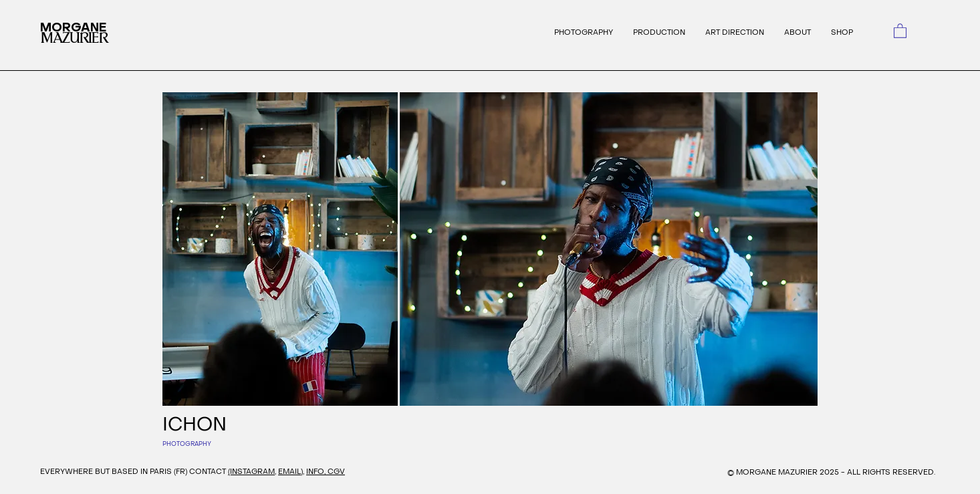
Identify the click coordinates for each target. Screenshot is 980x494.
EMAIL (289, 472)
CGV (336, 472)
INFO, (317, 472)
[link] (900, 30)
